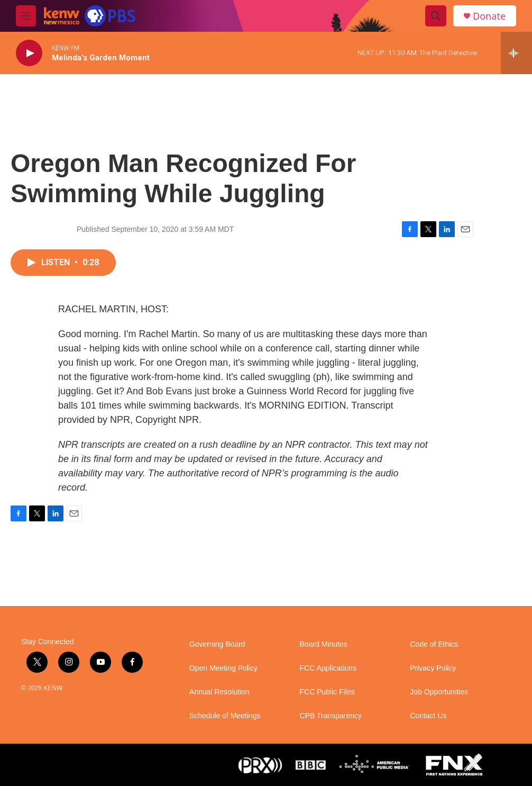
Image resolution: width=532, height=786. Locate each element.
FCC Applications (328, 668)
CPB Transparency (331, 716)
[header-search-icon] (436, 16)
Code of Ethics (434, 644)
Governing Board (217, 644)
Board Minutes (324, 644)
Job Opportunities (439, 692)
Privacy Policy (433, 668)
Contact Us (428, 716)
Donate (489, 16)
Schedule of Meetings (225, 716)
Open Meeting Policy (223, 668)
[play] (29, 53)
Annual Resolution (219, 692)
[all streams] (516, 53)
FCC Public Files (327, 692)
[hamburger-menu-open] (26, 16)
